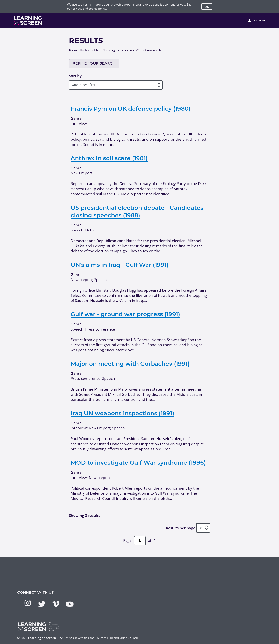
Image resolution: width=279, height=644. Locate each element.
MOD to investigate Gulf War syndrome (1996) (138, 462)
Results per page (181, 528)
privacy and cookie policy (89, 9)
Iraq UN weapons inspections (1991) (122, 413)
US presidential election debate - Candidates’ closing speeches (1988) (138, 211)
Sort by (75, 76)
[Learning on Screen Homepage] (28, 20)
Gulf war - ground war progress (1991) (125, 314)
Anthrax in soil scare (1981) (109, 158)
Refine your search (94, 63)
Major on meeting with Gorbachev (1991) (130, 364)
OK (207, 7)
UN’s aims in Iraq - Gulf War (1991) (120, 265)
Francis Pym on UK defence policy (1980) (131, 109)
